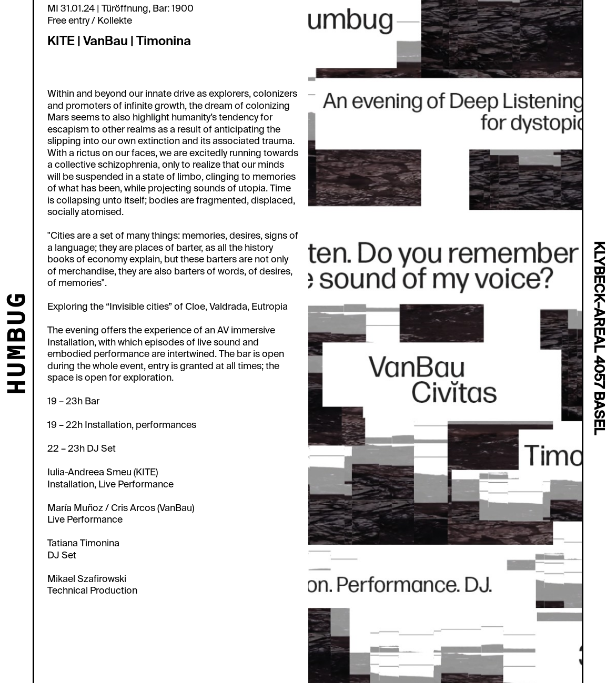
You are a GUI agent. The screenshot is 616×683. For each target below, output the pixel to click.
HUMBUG (19, 344)
